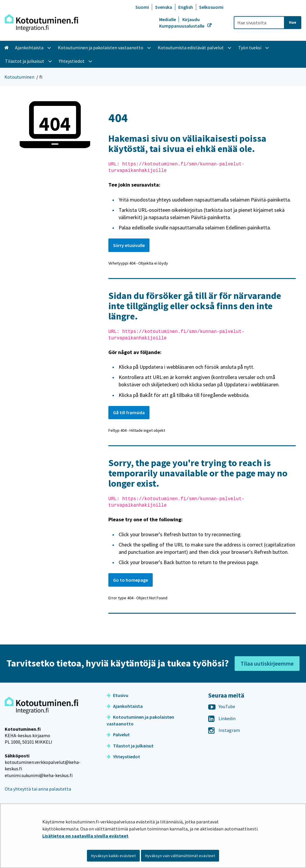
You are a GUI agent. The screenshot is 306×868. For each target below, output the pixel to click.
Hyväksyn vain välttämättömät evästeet (180, 856)
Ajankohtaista (125, 706)
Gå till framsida (129, 412)
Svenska (164, 7)
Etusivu (117, 695)
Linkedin (222, 718)
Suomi (142, 7)
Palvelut (118, 735)
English (186, 7)
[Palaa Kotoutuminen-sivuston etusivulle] (41, 23)
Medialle (168, 19)
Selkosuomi (211, 7)
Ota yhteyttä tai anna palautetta (38, 789)
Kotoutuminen (19, 77)
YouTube (222, 706)
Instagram (224, 730)
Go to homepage (131, 580)
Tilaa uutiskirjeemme (267, 663)
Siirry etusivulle (129, 245)
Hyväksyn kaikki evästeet (113, 856)
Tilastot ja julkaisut (130, 746)
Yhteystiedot (123, 757)
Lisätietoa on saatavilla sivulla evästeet (85, 836)
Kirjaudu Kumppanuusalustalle (182, 23)
